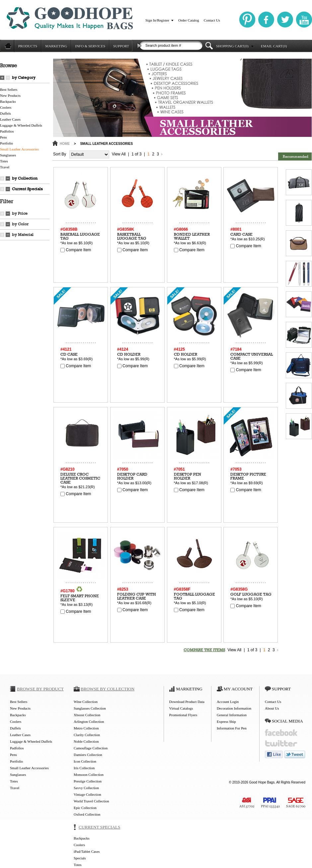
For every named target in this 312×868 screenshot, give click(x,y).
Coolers (6, 107)
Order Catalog (189, 20)
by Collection (25, 178)
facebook (281, 733)
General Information (232, 715)
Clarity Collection (87, 735)
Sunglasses (8, 155)
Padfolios (7, 131)
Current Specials (27, 189)
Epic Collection (85, 808)
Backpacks (8, 101)
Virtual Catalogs (181, 708)
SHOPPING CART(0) (232, 46)
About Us (272, 708)
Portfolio (6, 143)
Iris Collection (84, 768)
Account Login (228, 702)
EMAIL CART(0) (274, 46)
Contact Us (212, 20)
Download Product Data (187, 702)
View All (119, 154)
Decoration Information (234, 708)
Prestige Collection (88, 781)
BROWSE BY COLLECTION (108, 689)
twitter (281, 744)
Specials (80, 858)
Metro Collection (86, 728)
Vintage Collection (87, 794)
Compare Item (76, 250)
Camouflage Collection (91, 748)
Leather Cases (10, 119)
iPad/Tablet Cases (87, 851)
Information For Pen (232, 728)
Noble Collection (86, 741)
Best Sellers (9, 89)
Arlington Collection (89, 722)
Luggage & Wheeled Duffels (21, 125)
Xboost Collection (87, 715)
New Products (10, 95)
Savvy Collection (86, 788)
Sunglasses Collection (90, 708)
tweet (295, 754)
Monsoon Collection (89, 775)
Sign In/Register (157, 20)
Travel (5, 167)
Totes (4, 161)
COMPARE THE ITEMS (204, 650)
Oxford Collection (87, 814)
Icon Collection (85, 761)
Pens (3, 137)
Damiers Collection (88, 755)
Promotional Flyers (183, 715)
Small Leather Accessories (19, 149)
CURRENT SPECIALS (99, 827)
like (274, 754)
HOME (65, 144)
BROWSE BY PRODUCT (40, 689)
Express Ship (226, 722)
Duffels (5, 113)
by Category (24, 78)
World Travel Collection (91, 801)
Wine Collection (86, 702)
